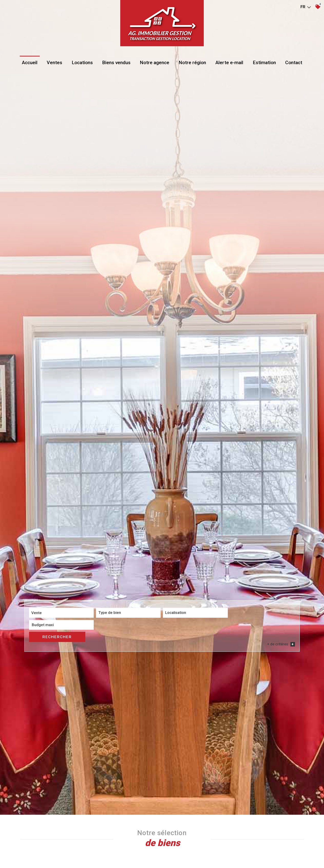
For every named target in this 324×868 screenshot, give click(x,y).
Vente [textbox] (37, 680)
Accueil (31, 64)
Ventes (55, 64)
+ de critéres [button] (281, 687)
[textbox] (112, 679)
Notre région (192, 64)
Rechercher (274, 679)
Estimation (263, 64)
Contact (293, 64)
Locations (83, 64)
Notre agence (155, 64)
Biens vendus (117, 64)
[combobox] (56, 680)
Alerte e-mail (229, 64)
